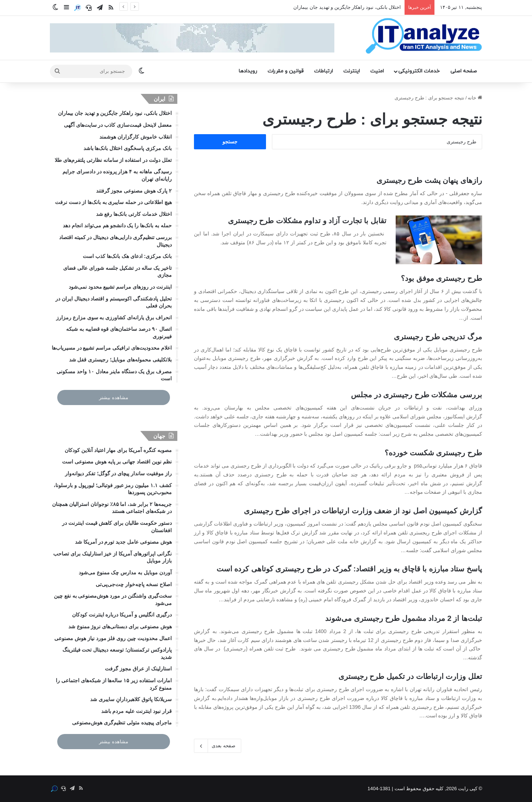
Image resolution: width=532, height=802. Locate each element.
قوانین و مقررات (286, 71)
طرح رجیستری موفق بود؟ (441, 278)
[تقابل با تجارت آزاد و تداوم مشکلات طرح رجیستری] (439, 240)
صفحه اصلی (464, 71)
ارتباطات (323, 71)
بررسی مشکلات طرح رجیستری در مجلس (417, 395)
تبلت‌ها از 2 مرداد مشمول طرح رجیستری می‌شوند (404, 618)
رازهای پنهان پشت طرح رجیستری (429, 180)
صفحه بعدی (218, 746)
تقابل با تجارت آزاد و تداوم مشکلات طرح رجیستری (307, 221)
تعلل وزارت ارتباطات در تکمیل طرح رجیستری (410, 676)
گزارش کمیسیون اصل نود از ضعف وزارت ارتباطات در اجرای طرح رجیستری (363, 511)
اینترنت (352, 71)
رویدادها (248, 71)
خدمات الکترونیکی (419, 71)
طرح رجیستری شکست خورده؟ (433, 453)
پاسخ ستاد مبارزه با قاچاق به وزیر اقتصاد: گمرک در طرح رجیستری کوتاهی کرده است (349, 569)
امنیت (377, 71)
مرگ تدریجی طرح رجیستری (438, 337)
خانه (475, 98)
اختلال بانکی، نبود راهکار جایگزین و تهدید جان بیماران (347, 7)
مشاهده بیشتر (114, 397)
